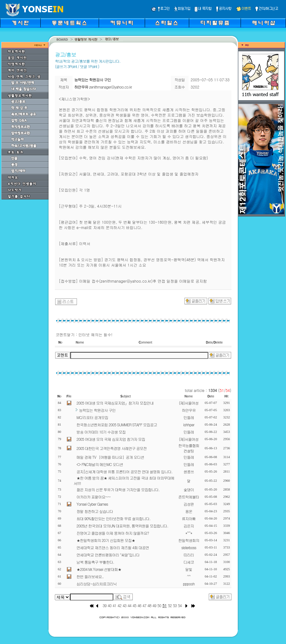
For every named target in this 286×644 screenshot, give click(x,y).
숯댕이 (189, 489)
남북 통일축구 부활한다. (95, 562)
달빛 (189, 569)
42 (120, 605)
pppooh (189, 584)
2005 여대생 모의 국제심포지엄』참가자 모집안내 (115, 403)
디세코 (189, 562)
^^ (189, 576)
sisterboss (189, 547)
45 (134, 605)
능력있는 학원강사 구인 (97, 410)
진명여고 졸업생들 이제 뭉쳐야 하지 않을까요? (113, 533)
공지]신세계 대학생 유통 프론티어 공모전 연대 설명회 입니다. (125, 471)
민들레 (189, 417)
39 (105, 605)
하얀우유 (189, 410)
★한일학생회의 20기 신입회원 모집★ (106, 540)
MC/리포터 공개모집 (92, 417)
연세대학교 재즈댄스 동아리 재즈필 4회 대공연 (113, 547)
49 (154, 605)
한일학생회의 (189, 540)
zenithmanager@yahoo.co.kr (111, 87)
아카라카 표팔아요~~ (94, 497)
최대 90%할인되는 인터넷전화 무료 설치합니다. (114, 518)
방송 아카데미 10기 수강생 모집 (101, 432)
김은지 (189, 526)
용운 (189, 511)
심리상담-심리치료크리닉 (97, 584)
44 (129, 605)
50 (159, 605)
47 (144, 605)
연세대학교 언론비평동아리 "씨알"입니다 (108, 555)
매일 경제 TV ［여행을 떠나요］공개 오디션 (110, 457)
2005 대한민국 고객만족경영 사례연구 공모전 (112, 448)
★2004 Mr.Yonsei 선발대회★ (99, 569)
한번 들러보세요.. (90, 576)
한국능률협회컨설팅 (189, 448)
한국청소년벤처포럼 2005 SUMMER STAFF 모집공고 (117, 425)
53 (175, 605)
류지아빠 (189, 518)
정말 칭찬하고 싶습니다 (95, 511)
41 (114, 605)
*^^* (189, 533)
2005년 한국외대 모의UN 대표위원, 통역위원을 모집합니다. (122, 526)
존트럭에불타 (189, 497)
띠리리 (189, 555)
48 (149, 605)
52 (170, 605)
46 (139, 605)
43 (125, 605)
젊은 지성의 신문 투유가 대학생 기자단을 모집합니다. (118, 489)
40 (109, 605)
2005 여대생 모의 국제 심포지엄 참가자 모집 (111, 439)
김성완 (189, 504)
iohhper (189, 425)
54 (180, 605)
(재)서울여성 (189, 403)
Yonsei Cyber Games (92, 504)
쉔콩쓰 (189, 471)
